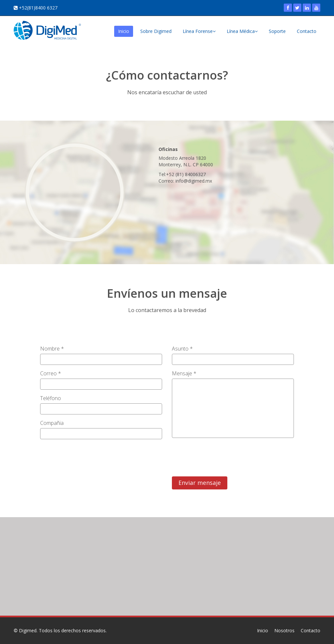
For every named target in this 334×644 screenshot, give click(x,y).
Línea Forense (199, 31)
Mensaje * (184, 373)
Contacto (307, 31)
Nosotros (284, 630)
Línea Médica (242, 31)
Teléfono (51, 398)
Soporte (277, 31)
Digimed (28, 630)
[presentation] (221, 456)
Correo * (51, 373)
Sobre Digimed (156, 31)
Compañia (52, 423)
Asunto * (182, 349)
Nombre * (52, 349)
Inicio (124, 31)
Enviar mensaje (200, 483)
